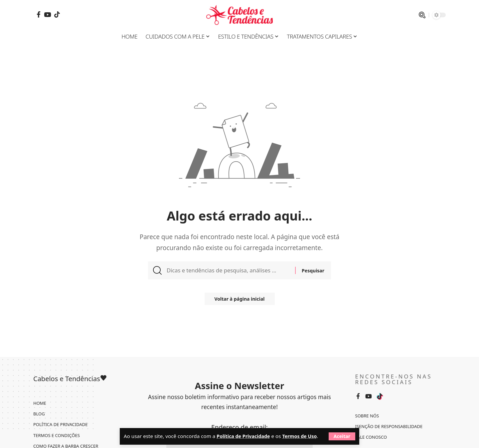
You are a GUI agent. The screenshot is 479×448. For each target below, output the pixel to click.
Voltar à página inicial (240, 302)
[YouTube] (47, 14)
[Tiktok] (57, 14)
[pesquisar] (422, 15)
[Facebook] (39, 14)
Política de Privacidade (245, 427)
